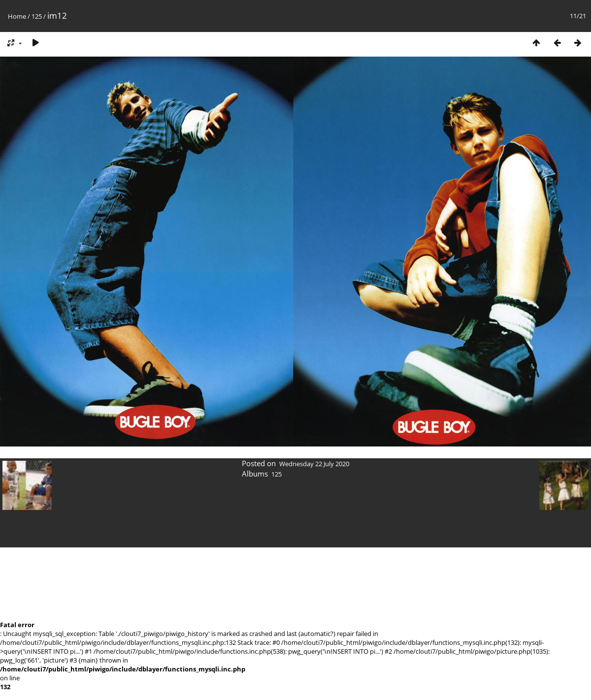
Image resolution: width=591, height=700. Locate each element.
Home (17, 16)
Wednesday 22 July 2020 (314, 464)
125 (37, 16)
